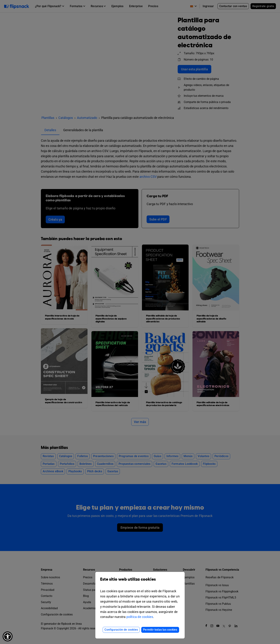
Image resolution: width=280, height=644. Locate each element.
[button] (8, 636)
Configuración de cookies (121, 630)
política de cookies (140, 617)
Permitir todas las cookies (160, 630)
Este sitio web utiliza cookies (140, 582)
